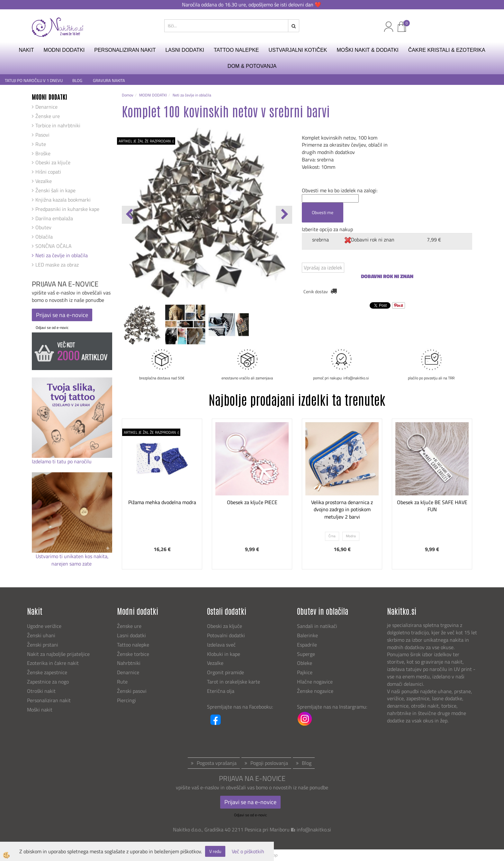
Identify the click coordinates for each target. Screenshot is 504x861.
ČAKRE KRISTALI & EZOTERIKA (447, 50)
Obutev (43, 227)
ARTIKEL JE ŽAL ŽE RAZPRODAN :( (146, 141)
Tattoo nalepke (133, 645)
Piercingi (126, 700)
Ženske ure (48, 116)
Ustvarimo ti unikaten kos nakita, (72, 556)
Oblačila (44, 237)
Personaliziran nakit (49, 700)
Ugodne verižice (44, 626)
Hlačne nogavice (315, 682)
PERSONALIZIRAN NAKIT (125, 50)
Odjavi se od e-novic (52, 327)
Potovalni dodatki (226, 635)
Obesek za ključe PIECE (252, 502)
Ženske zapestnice (48, 672)
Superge (306, 654)
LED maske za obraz (57, 265)
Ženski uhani (42, 635)
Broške (43, 153)
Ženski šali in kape (55, 190)
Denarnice (46, 107)
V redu (215, 851)
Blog (307, 763)
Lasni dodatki (131, 635)
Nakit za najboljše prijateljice (58, 654)
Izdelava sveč (221, 645)
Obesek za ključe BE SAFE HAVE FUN (432, 506)
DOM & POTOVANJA (252, 66)
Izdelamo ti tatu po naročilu (62, 461)
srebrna (320, 240)
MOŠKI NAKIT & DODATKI (367, 50)
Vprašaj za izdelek (323, 267)
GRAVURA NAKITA (109, 81)
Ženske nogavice (315, 691)
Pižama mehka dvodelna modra (162, 502)
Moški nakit (40, 710)
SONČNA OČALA (54, 246)
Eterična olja (221, 691)
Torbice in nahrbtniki (58, 125)
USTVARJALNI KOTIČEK (298, 50)
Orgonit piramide (225, 672)
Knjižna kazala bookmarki (63, 200)
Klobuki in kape (224, 654)
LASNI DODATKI (185, 50)
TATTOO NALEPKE (236, 50)
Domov (128, 95)
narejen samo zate (72, 564)
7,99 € (434, 240)
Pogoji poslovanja (269, 763)
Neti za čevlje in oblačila (62, 255)
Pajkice (305, 672)
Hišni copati (48, 172)
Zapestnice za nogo (49, 682)
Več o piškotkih (248, 852)
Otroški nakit (41, 691)
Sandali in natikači (318, 626)
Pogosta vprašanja (217, 763)
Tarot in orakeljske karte (234, 682)
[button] (284, 215)
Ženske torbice (133, 654)
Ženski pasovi (132, 691)
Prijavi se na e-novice (62, 315)
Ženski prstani (43, 645)
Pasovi (42, 135)
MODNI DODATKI (64, 50)
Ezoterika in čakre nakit (54, 663)
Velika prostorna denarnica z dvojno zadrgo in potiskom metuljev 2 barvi (342, 510)
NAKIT (26, 50)
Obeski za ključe (53, 162)
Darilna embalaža (54, 218)
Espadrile (307, 645)
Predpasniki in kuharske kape (67, 209)
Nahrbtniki (129, 663)
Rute (41, 144)
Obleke (305, 663)
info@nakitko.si (314, 829)
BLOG (78, 81)
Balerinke (307, 635)
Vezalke (44, 181)
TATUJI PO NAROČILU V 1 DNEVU (34, 81)
